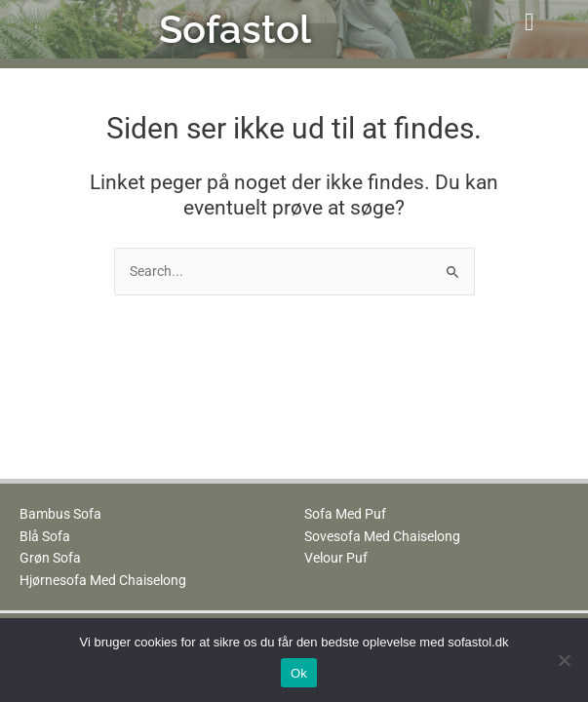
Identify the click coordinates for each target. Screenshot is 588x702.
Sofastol (235, 29)
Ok (299, 673)
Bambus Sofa (60, 514)
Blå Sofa (45, 536)
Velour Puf (336, 558)
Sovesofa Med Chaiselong (382, 536)
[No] (564, 660)
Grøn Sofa (50, 558)
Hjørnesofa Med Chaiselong (103, 580)
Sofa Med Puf (345, 514)
